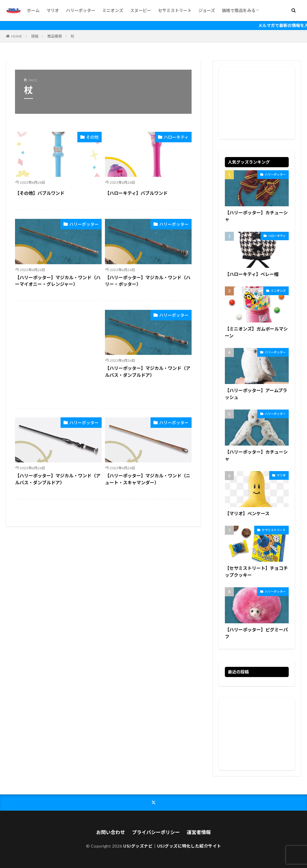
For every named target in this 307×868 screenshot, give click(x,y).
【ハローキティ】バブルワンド (136, 193)
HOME (17, 36)
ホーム (33, 10)
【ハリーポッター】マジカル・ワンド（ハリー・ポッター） (148, 281)
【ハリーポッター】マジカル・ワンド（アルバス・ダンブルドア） (148, 372)
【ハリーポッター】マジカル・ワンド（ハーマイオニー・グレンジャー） (58, 281)
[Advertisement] (58, 354)
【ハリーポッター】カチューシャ (256, 216)
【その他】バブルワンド (40, 193)
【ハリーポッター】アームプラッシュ (256, 394)
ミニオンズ (113, 10)
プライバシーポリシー (156, 832)
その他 (92, 137)
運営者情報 (199, 832)
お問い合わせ (111, 832)
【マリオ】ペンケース (247, 513)
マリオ (53, 10)
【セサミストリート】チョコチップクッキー (256, 572)
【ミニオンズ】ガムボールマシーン (256, 332)
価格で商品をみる (239, 10)
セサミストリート (175, 10)
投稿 (35, 36)
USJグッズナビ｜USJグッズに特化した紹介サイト (172, 846)
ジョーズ (207, 10)
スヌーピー (141, 10)
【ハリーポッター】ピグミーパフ (256, 633)
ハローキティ (176, 137)
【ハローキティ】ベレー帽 (252, 274)
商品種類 (55, 36)
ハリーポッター (81, 10)
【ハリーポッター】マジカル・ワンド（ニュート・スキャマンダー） (148, 479)
